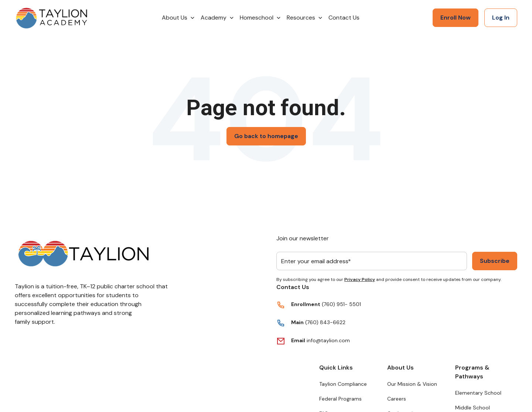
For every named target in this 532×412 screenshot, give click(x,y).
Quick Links (336, 368)
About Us (400, 368)
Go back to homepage (266, 136)
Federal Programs (340, 399)
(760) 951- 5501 (341, 304)
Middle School (473, 408)
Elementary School (478, 393)
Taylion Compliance (343, 384)
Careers (397, 399)
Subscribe (495, 261)
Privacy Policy (360, 279)
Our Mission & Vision (412, 384)
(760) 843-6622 (325, 322)
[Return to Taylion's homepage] (52, 18)
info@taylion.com (328, 340)
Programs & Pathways (472, 372)
